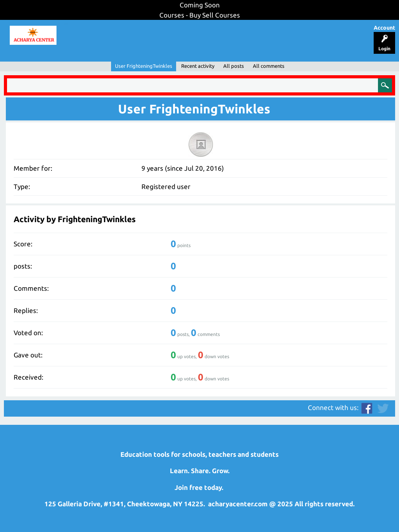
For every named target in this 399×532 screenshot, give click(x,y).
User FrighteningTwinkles (144, 66)
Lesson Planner (95, 32)
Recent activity (198, 66)
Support (143, 32)
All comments (269, 66)
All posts (234, 66)
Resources (201, 32)
